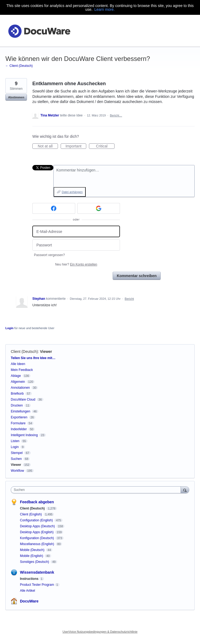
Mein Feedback (22, 370)
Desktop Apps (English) (37, 532)
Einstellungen (20, 411)
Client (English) (31, 514)
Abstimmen (16, 97)
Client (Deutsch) (24, 352)
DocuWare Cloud (23, 400)
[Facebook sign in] (54, 208)
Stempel (17, 453)
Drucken (17, 405)
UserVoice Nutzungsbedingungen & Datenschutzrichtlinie (100, 632)
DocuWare (29, 601)
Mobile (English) (32, 556)
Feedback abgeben (37, 502)
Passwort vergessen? (49, 255)
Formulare (18, 423)
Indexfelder (19, 429)
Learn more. (104, 9)
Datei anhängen (72, 192)
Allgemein (18, 382)
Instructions (29, 579)
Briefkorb (17, 394)
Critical (105, 146)
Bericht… (116, 115)
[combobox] (97, 490)
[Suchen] (185, 490)
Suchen (16, 459)
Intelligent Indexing (24, 435)
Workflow (17, 471)
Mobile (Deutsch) (33, 550)
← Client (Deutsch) (19, 66)
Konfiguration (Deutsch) (37, 538)
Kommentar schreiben (137, 276)
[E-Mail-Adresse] (76, 231)
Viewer (46, 352)
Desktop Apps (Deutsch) (38, 526)
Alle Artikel (27, 591)
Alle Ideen (18, 364)
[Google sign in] (99, 208)
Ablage (16, 376)
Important (76, 146)
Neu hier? (76, 264)
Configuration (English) (37, 520)
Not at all (48, 146)
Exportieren (19, 417)
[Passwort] (76, 245)
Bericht (129, 299)
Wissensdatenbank (37, 572)
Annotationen (20, 388)
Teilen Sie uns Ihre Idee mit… (33, 358)
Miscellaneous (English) (37, 544)
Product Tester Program (37, 585)
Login (9, 328)
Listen (15, 441)
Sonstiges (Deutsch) (35, 562)
